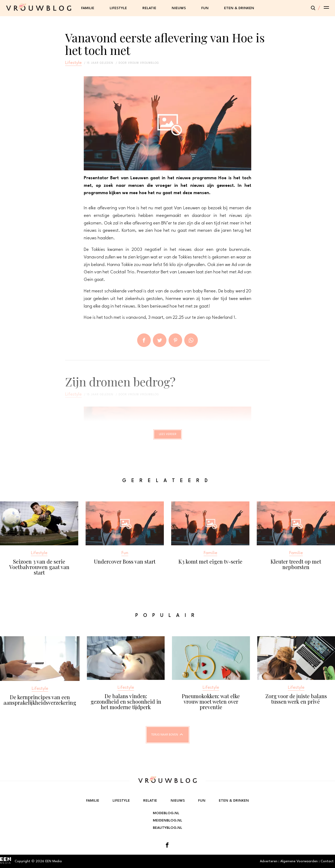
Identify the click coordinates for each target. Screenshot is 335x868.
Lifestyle (118, 8)
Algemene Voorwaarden (299, 861)
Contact (327, 861)
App (191, 340)
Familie (88, 8)
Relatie (149, 8)
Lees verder (168, 437)
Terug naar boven (165, 739)
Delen (144, 340)
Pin (175, 340)
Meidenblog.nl (167, 820)
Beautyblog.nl (167, 828)
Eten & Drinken (239, 8)
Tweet (160, 340)
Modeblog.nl (166, 813)
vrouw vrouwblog (143, 63)
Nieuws (179, 8)
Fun (205, 8)
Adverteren (269, 861)
